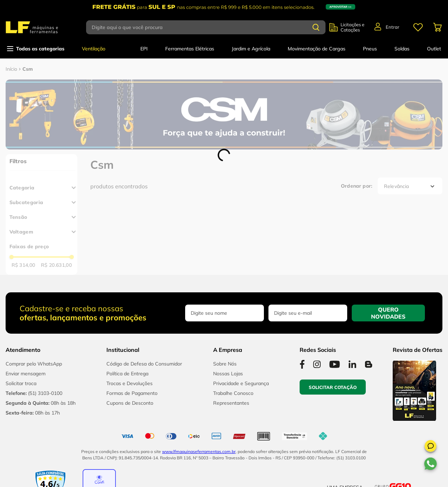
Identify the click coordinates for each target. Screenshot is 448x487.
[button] (430, 447)
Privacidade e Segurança (241, 383)
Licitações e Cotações (352, 27)
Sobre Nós (225, 364)
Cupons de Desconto (130, 403)
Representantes (231, 403)
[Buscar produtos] (316, 27)
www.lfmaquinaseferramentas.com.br (199, 451)
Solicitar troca (21, 383)
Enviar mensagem (26, 374)
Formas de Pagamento (132, 393)
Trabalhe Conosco (233, 393)
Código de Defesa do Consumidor (144, 364)
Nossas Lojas (228, 374)
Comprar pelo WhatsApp (34, 364)
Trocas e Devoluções (129, 383)
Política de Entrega (127, 374)
